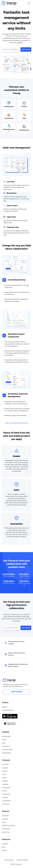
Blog (3, 847)
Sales (4, 743)
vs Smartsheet (6, 801)
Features (5, 707)
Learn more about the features (16, 423)
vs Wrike (5, 791)
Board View (6, 816)
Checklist (5, 819)
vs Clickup (5, 768)
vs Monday (5, 765)
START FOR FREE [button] (17, 692)
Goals (4, 822)
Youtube (5, 850)
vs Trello (4, 778)
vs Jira (4, 775)
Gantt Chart (6, 832)
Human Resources (8, 750)
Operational (6, 746)
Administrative (6, 753)
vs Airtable (5, 784)
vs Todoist (5, 798)
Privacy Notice (9, 860)
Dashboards (6, 829)
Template (5, 844)
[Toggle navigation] (29, 3)
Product (4, 740)
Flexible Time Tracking (9, 826)
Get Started (26, 50)
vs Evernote (6, 804)
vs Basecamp (6, 788)
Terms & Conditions (23, 860)
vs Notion (5, 781)
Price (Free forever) (8, 710)
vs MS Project (6, 794)
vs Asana (5, 771)
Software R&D (6, 737)
